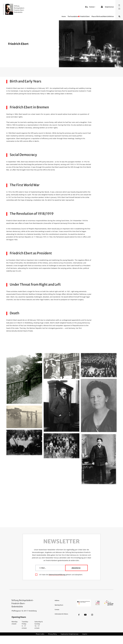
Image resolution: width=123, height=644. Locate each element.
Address (57, 600)
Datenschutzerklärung (57, 575)
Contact (57, 610)
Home (64, 16)
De (119, 5)
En (119, 9)
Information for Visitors (61, 614)
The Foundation (73, 16)
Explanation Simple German (70, 634)
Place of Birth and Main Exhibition (103, 16)
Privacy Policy (53, 634)
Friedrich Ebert (85, 16)
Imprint (85, 634)
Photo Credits (40, 634)
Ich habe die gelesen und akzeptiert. (61, 575)
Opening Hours (59, 605)
